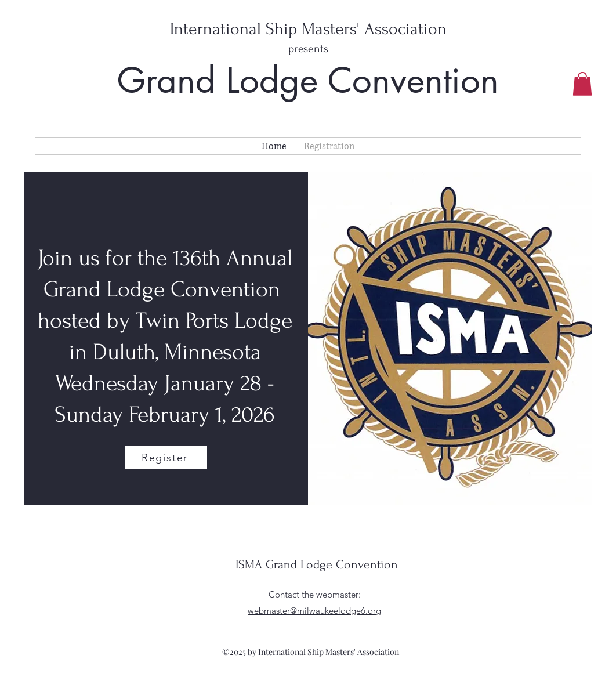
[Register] (166, 458)
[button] (582, 84)
